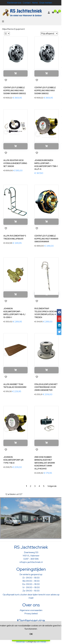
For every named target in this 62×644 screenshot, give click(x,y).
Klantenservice (14, 3)
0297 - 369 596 (31, 559)
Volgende (52, 486)
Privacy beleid (31, 613)
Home (35, 3)
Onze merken (46, 3)
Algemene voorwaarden (31, 610)
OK (31, 634)
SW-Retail (41, 642)
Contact (27, 3)
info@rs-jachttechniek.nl (31, 562)
